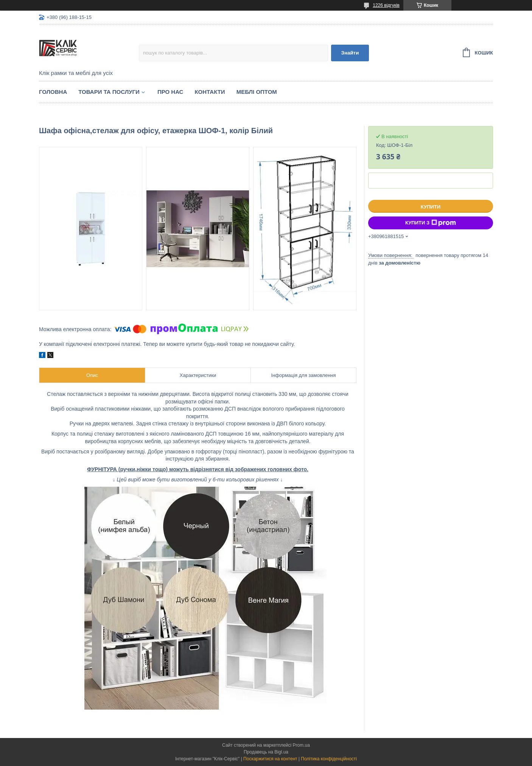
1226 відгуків (386, 5)
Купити (431, 207)
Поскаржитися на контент (270, 759)
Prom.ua (301, 745)
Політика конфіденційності (329, 759)
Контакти (210, 92)
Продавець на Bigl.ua (266, 752)
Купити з (431, 223)
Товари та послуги (109, 92)
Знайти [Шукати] (350, 53)
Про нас (170, 92)
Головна (53, 92)
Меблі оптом (257, 92)
